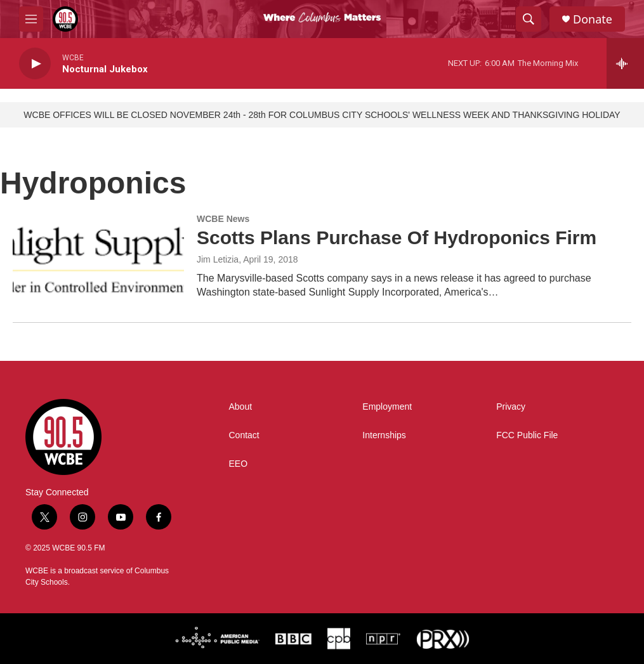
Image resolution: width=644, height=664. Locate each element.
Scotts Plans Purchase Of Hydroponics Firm (397, 238)
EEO (239, 464)
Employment (387, 407)
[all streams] (625, 63)
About (241, 407)
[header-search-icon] (529, 19)
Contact (244, 435)
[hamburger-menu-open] (31, 19)
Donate (593, 19)
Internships (384, 435)
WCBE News (223, 219)
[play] (35, 64)
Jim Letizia (218, 259)
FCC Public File (527, 435)
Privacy (511, 407)
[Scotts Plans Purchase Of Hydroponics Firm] (98, 262)
